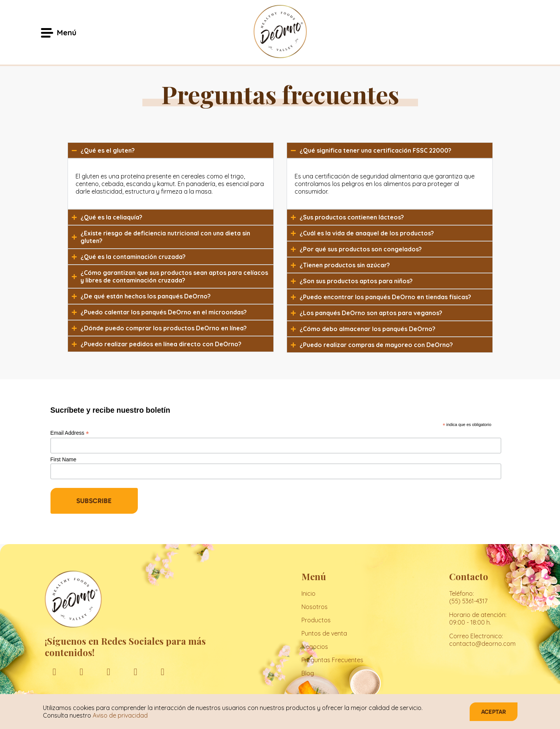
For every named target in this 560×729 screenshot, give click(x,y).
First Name (63, 459)
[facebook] (54, 671)
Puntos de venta (324, 633)
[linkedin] (108, 671)
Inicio (308, 593)
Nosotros (315, 607)
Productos (316, 620)
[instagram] (81, 671)
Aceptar (494, 712)
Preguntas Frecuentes (332, 660)
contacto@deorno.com (482, 644)
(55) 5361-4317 (468, 601)
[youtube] (135, 671)
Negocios (315, 647)
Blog (308, 673)
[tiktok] (163, 671)
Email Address (70, 433)
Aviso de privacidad (120, 715)
